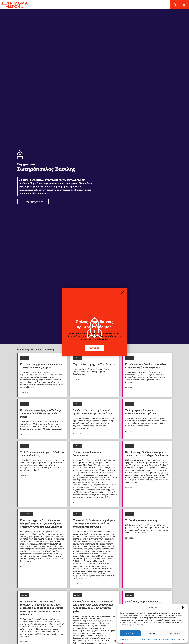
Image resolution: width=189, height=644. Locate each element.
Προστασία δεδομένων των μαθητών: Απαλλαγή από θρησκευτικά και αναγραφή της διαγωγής (94, 523)
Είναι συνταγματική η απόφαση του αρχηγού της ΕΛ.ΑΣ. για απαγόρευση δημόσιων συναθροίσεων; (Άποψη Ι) (41, 523)
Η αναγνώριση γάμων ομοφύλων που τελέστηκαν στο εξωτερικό (42, 366)
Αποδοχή (130, 633)
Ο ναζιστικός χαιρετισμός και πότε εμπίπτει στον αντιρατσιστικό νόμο (93, 412)
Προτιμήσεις (175, 633)
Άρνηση (152, 633)
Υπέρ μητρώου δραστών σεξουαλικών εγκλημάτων (141, 412)
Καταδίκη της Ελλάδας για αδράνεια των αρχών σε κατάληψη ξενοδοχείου (147, 454)
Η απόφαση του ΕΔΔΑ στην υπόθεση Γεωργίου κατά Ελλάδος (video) (146, 366)
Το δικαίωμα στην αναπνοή (141, 520)
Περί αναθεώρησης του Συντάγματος (94, 364)
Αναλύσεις (25, 358)
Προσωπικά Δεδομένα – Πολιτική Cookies (135, 639)
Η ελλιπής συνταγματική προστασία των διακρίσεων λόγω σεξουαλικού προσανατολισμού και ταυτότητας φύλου (93, 606)
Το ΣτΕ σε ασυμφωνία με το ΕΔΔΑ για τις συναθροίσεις (42, 454)
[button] (184, 608)
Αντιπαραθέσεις (27, 514)
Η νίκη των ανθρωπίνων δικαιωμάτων (87, 454)
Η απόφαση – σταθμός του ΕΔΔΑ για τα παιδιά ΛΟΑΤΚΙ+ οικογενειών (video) (41, 413)
